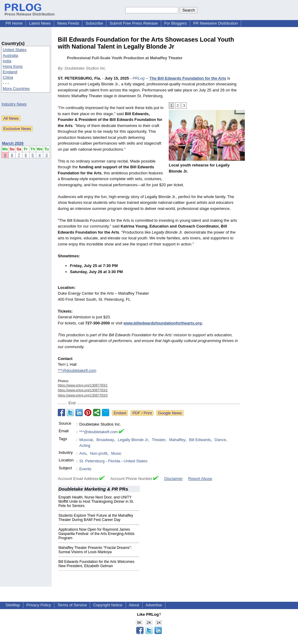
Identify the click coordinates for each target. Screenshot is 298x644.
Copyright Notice (108, 605)
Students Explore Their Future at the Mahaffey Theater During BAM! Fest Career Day (96, 518)
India (7, 61)
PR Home (14, 23)
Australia (10, 55)
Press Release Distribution (30, 12)
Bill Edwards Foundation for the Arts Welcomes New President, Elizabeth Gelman (96, 564)
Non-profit (99, 453)
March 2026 (13, 143)
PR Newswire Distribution (215, 23)
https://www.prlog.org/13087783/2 (83, 390)
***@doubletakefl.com (77, 370)
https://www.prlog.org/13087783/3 (83, 395)
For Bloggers (175, 23)
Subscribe (94, 23)
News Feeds (68, 23)
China (8, 77)
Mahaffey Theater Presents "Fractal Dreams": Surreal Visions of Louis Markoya (95, 550)
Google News (170, 413)
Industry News (14, 104)
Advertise (154, 605)
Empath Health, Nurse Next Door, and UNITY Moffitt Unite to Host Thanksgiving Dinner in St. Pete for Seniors (96, 502)
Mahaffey (177, 440)
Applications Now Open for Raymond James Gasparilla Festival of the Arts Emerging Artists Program (96, 534)
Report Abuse (200, 479)
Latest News (40, 23)
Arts (83, 453)
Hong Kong (13, 66)
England (10, 72)
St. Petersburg (92, 461)
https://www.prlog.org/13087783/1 (83, 385)
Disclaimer (173, 479)
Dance (220, 440)
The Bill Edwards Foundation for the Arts (188, 78)
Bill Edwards (200, 440)
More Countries (16, 89)
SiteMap (13, 605)
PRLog (139, 78)
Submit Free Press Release (134, 23)
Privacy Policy (39, 605)
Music (116, 453)
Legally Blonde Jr (133, 440)
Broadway (105, 440)
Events (85, 469)
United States (15, 50)
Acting (85, 445)
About (134, 605)
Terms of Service (72, 605)
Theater (159, 440)
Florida (114, 461)
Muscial (86, 440)
